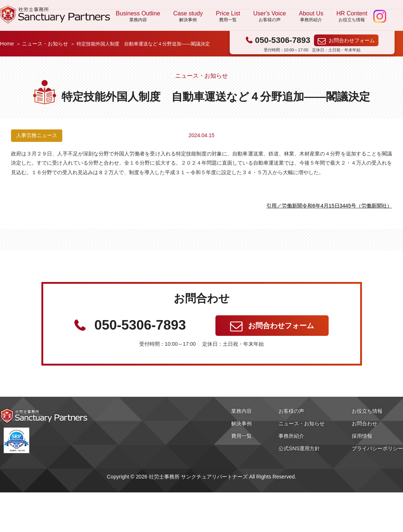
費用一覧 (241, 436)
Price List (228, 16)
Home (7, 44)
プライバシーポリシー (377, 448)
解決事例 (241, 423)
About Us (311, 16)
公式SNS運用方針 (299, 448)
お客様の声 (291, 411)
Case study (188, 16)
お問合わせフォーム (352, 40)
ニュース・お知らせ (45, 44)
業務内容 (241, 411)
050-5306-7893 (283, 40)
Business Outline (138, 16)
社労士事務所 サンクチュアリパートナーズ (55, 14)
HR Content (352, 16)
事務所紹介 (291, 436)
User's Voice (269, 16)
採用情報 (362, 436)
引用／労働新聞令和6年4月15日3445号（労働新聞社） (329, 206)
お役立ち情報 (367, 411)
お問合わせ (365, 423)
